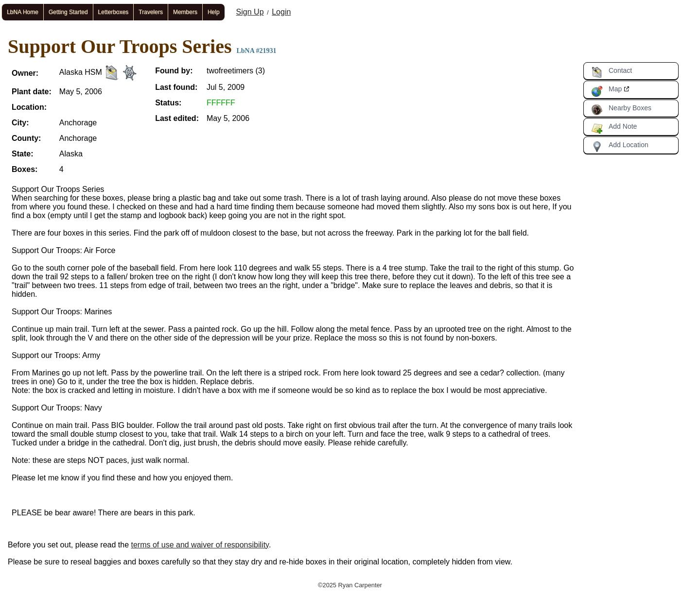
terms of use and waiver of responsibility (200, 545)
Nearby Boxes (621, 110)
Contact (612, 72)
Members (185, 12)
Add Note (614, 128)
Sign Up (250, 12)
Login (281, 12)
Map (606, 91)
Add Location (620, 147)
